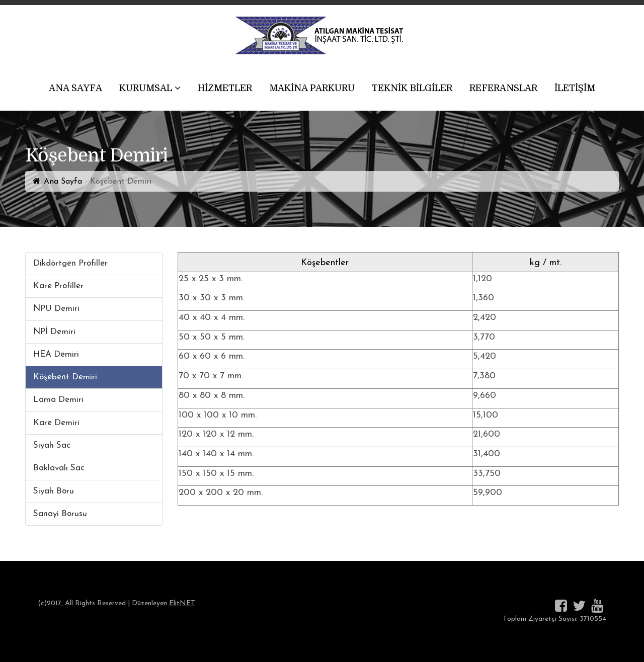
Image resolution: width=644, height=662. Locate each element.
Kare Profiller (58, 286)
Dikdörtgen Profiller (70, 263)
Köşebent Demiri (65, 377)
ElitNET (182, 603)
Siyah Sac (52, 445)
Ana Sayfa (63, 182)
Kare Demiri (56, 423)
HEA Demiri (56, 354)
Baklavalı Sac (59, 468)
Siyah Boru (54, 491)
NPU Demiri (56, 309)
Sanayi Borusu (60, 514)
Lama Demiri (58, 400)
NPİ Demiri (54, 332)
